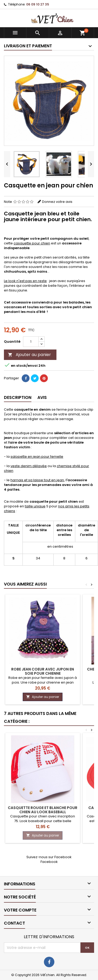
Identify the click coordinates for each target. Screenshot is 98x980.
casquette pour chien (32, 243)
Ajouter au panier (29, 355)
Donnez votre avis (57, 202)
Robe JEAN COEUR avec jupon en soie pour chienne (43, 671)
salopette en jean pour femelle (37, 457)
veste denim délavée (29, 466)
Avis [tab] (42, 397)
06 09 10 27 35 (38, 4)
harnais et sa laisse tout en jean (37, 480)
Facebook (49, 862)
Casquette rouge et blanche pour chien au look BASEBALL (43, 810)
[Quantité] (31, 342)
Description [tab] (18, 397)
